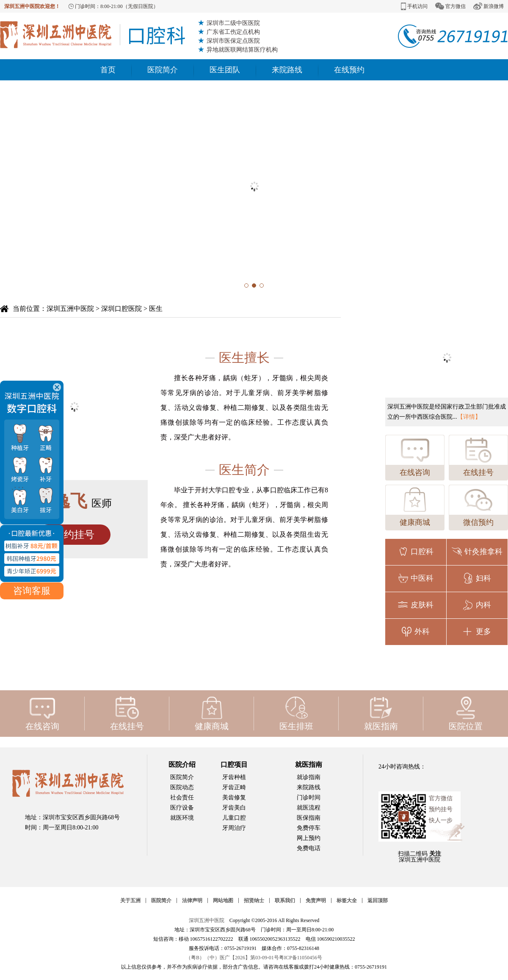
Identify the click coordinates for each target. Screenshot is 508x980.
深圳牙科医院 (92, 35)
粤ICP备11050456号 (301, 958)
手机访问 (414, 6)
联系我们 (285, 900)
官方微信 (450, 6)
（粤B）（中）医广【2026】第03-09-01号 (232, 958)
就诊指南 (309, 777)
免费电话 (309, 848)
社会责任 (182, 797)
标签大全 (347, 900)
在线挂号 (478, 456)
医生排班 (296, 714)
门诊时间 (309, 797)
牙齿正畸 (234, 787)
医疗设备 (182, 808)
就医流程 (309, 808)
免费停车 (309, 828)
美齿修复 (234, 797)
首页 (108, 70)
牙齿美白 (234, 808)
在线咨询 (415, 456)
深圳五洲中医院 (70, 309)
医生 (156, 309)
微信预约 (478, 506)
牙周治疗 (234, 828)
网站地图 (223, 900)
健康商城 (415, 506)
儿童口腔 (234, 818)
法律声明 (192, 900)
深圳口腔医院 (121, 309)
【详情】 (469, 417)
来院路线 (287, 70)
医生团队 (225, 70)
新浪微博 (489, 6)
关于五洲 (130, 900)
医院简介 (163, 70)
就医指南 (381, 714)
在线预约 (349, 70)
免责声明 (316, 900)
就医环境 (182, 818)
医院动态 (182, 787)
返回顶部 (378, 900)
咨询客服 (32, 550)
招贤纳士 (254, 900)
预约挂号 (74, 535)
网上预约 (309, 838)
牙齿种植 (234, 777)
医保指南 (309, 818)
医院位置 (466, 714)
